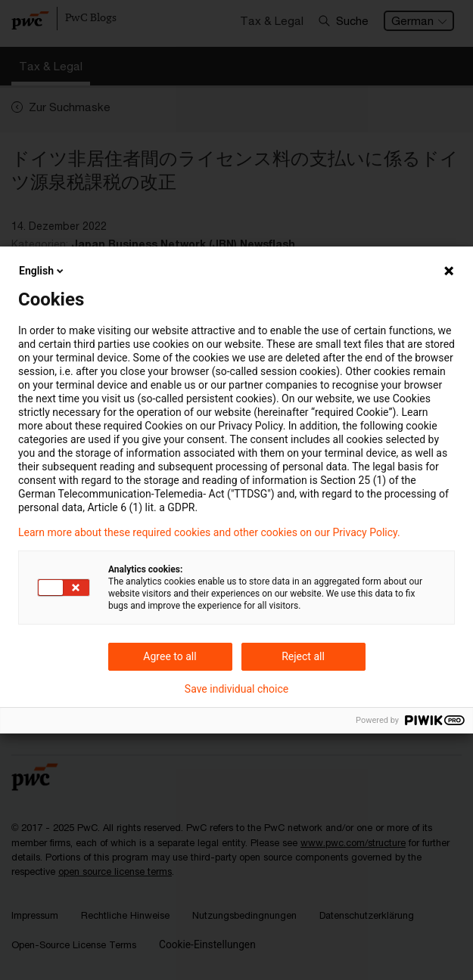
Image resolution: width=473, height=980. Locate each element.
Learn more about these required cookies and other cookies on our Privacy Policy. (209, 532)
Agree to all (170, 656)
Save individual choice (236, 689)
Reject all (303, 656)
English (42, 271)
